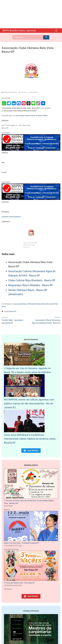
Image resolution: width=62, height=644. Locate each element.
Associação (33, 92)
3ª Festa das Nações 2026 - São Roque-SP (19, 583)
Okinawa (49, 304)
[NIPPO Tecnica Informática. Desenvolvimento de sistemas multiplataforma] (31, 150)
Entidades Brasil (40, 304)
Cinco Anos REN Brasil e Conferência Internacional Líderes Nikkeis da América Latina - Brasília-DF (30, 439)
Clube (32, 304)
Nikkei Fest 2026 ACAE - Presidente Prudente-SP (21, 543)
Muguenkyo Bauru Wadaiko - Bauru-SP (31, 285)
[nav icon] (56, 30)
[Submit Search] (46, 37)
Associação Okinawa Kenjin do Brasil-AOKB (31, 115)
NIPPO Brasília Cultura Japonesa (20, 30)
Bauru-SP (26, 304)
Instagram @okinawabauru (11, 217)
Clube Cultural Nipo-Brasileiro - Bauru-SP (32, 280)
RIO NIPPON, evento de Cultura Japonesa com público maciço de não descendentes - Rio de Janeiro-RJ (29, 403)
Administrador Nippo (9, 92)
